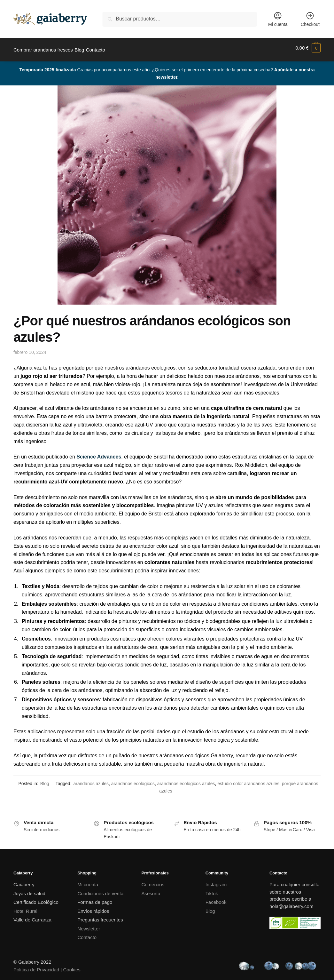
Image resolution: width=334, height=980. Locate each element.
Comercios (153, 881)
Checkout (310, 19)
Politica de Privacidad (36, 966)
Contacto (87, 933)
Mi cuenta (278, 19)
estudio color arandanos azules (248, 780)
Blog (45, 780)
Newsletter (89, 925)
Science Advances (99, 453)
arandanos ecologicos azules (186, 780)
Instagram (216, 881)
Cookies (72, 966)
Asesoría (151, 890)
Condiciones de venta (100, 890)
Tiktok (212, 890)
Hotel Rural (25, 907)
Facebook (216, 898)
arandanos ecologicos (133, 780)
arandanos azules (91, 780)
